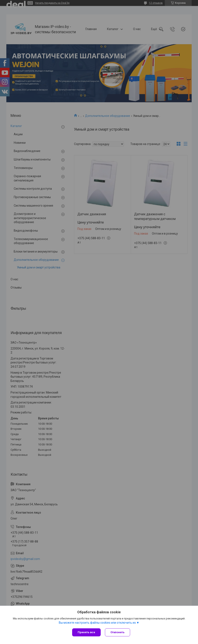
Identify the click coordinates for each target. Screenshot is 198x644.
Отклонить (118, 632)
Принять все (86, 632)
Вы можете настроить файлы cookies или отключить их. (98, 623)
